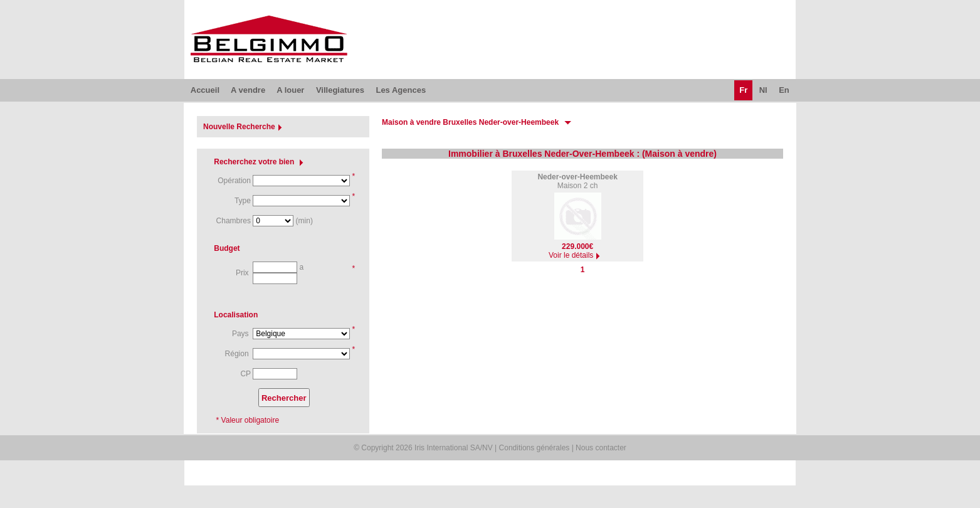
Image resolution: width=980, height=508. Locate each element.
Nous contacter (601, 448)
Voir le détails (576, 255)
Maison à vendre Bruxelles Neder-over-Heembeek (470, 122)
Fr (743, 90)
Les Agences (401, 90)
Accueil (205, 90)
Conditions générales (535, 448)
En (784, 90)
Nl (763, 90)
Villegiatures (340, 90)
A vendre (248, 90)
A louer (290, 90)
